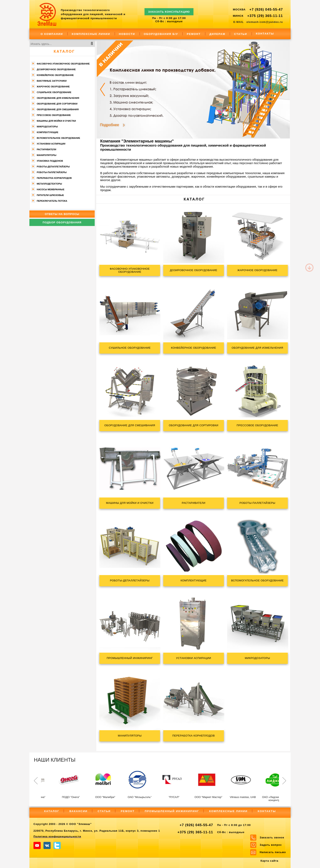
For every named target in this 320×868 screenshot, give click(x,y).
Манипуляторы (47, 155)
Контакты (265, 34)
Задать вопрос (271, 845)
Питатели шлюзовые (50, 195)
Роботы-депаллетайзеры (53, 167)
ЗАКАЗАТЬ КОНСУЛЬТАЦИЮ (169, 10)
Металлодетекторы (49, 184)
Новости (127, 34)
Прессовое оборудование (54, 115)
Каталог (64, 51)
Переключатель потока (52, 201)
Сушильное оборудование (54, 92)
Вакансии (78, 811)
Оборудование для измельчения (58, 98)
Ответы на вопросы (62, 214)
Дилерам (217, 34)
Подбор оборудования (62, 222)
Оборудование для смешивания (58, 109)
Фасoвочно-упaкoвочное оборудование (63, 64)
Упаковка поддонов (50, 161)
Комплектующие (48, 132)
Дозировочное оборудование (56, 69)
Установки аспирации (51, 144)
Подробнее (109, 125)
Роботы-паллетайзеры (52, 172)
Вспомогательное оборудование (58, 138)
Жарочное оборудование (53, 87)
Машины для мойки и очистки (56, 121)
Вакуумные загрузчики (52, 81)
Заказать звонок (272, 837)
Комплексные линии (91, 34)
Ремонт (194, 34)
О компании (52, 34)
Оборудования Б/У (161, 34)
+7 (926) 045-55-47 (266, 9)
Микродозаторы (47, 127)
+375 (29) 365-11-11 (265, 16)
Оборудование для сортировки (57, 104)
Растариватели (46, 149)
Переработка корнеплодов (54, 178)
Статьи (241, 34)
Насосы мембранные (51, 189)
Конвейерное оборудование (55, 75)
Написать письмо (273, 852)
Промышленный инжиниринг (172, 811)
